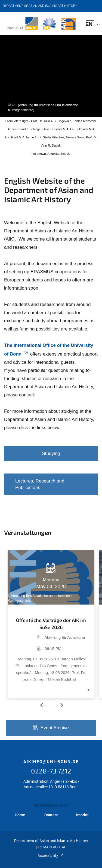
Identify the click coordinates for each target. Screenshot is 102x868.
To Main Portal (52, 847)
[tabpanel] (51, 76)
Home (20, 815)
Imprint (82, 815)
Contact (51, 815)
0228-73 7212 (51, 771)
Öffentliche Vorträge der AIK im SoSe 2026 (51, 624)
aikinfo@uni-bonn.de (51, 762)
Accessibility (51, 855)
